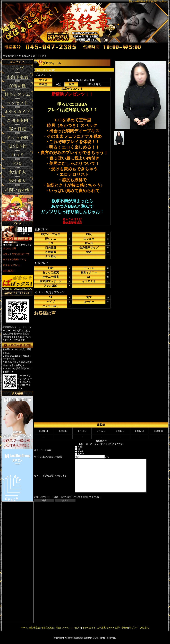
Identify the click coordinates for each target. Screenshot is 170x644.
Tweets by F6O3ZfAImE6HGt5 (17, 289)
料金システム (62, 628)
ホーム (24, 628)
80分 (76, 449)
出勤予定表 (34, 628)
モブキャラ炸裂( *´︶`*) (14, 259)
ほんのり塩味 (10, 248)
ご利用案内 (102, 628)
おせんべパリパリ (12, 265)
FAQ (111, 628)
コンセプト (76, 628)
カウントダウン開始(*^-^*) (16, 254)
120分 (76, 454)
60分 (76, 447)
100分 (76, 451)
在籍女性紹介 (48, 628)
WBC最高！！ (10, 271)
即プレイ (134, 628)
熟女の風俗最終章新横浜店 (81, 638)
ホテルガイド (89, 628)
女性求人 (144, 628)
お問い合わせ (122, 628)
